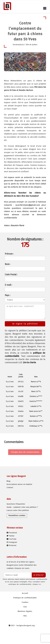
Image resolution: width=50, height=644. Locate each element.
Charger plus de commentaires (25, 452)
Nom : (8, 264)
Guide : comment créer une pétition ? (22, 507)
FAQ (25, 616)
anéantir (28, 177)
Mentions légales (25, 611)
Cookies (25, 602)
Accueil (25, 593)
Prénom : (9, 254)
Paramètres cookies (17, 515)
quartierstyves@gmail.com (28, 205)
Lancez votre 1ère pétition (18, 510)
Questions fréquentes (16, 504)
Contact (10, 488)
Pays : (8, 295)
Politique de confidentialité (25, 598)
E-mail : (8, 285)
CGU (25, 607)
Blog (9, 481)
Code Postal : (11, 275)
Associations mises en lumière (19, 484)
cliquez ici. (37, 584)
